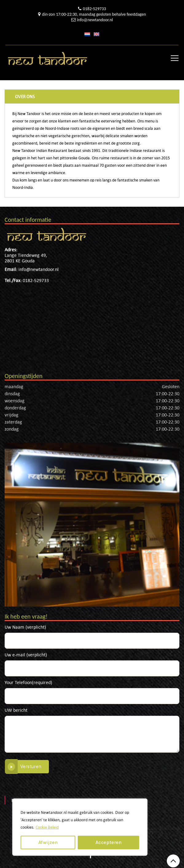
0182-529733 (94, 9)
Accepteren (109, 842)
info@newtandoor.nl (95, 20)
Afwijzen (48, 842)
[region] (80, 827)
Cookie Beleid (47, 827)
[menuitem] (87, 34)
